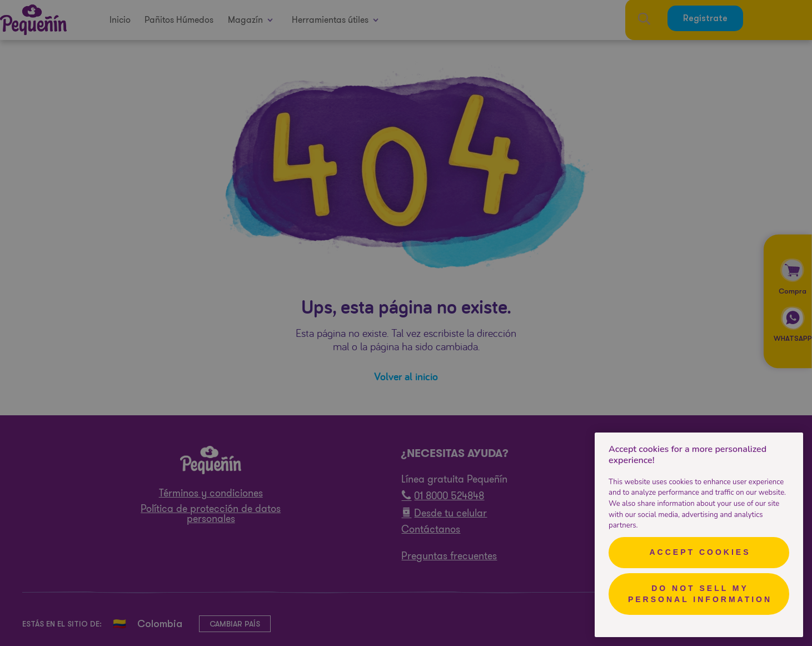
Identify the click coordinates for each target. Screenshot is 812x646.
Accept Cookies (700, 552)
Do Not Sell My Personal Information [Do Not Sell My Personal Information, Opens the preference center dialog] (700, 594)
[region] (699, 535)
